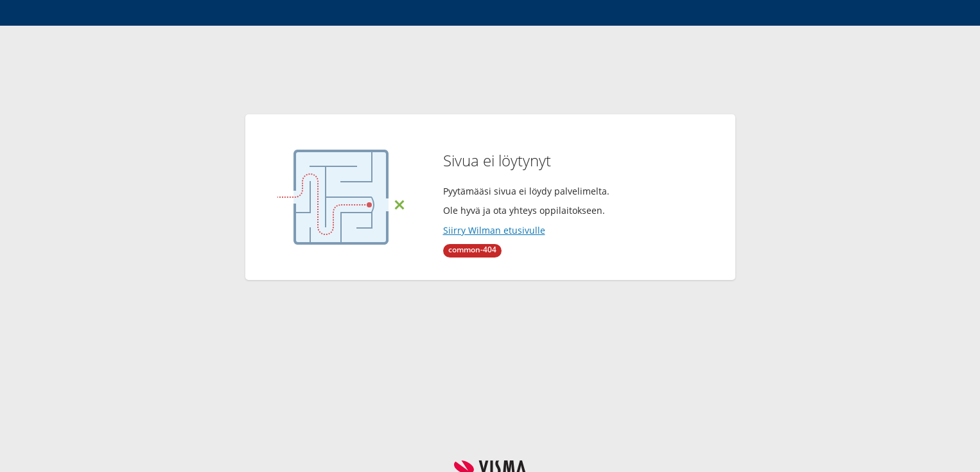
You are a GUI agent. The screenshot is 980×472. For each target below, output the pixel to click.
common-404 (472, 249)
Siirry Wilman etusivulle (494, 230)
